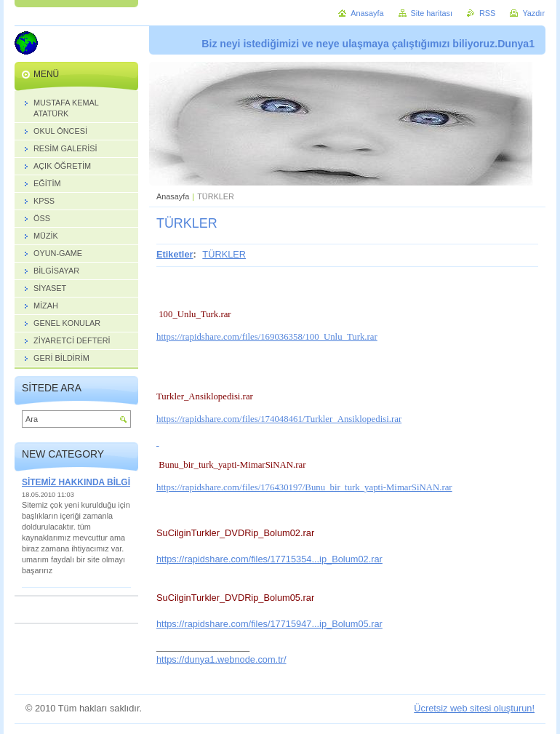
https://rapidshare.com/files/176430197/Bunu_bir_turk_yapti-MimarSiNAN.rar (304, 487)
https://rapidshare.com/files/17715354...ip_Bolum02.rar (269, 559)
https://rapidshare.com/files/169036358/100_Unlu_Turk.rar (267, 337)
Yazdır (533, 13)
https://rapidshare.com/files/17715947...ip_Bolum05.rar (269, 624)
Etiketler (175, 254)
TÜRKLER (224, 254)
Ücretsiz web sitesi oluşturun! (474, 708)
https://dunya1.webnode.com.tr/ (221, 659)
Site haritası (432, 13)
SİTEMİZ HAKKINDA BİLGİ (76, 482)
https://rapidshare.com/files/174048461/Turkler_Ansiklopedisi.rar (279, 419)
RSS (487, 13)
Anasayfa (173, 196)
